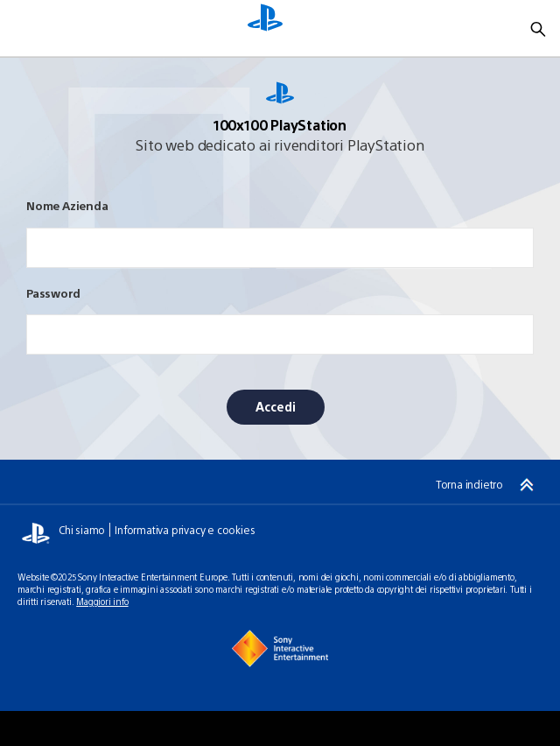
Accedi (276, 406)
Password (53, 293)
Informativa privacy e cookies (185, 530)
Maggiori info (102, 601)
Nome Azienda (67, 205)
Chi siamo (82, 530)
